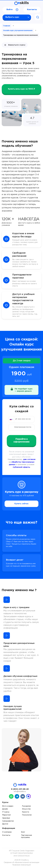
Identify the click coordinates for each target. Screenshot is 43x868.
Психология (27, 815)
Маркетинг (7, 815)
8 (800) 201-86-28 (20, 789)
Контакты (32, 10)
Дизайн (5, 809)
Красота (26, 812)
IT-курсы (6, 812)
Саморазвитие (8, 821)
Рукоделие (26, 806)
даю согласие (29, 459)
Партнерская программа (26, 836)
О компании (7, 832)
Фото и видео (8, 806)
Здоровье (6, 818)
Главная (7, 26)
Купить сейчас (21, 504)
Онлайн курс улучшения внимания (18, 31)
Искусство (26, 809)
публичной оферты (21, 467)
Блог (23, 832)
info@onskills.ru (20, 792)
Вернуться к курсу (15, 45)
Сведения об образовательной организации (21, 862)
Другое (5, 824)
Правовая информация (21, 865)
